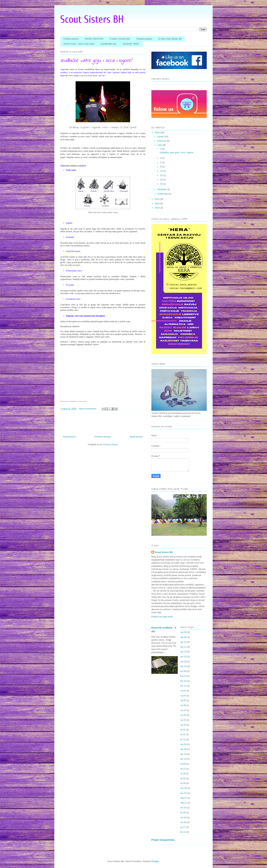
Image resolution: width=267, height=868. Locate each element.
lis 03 (183, 730)
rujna (160, 145)
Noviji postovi (69, 437)
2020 (158, 133)
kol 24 (183, 808)
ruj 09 (183, 705)
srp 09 (183, 637)
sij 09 (183, 764)
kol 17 (183, 686)
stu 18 (183, 759)
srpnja (161, 136)
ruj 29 (183, 725)
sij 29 (183, 778)
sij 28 (183, 773)
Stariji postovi (136, 437)
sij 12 (183, 769)
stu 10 (183, 754)
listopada (162, 189)
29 (162, 184)
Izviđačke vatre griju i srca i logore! (96, 61)
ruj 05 (183, 700)
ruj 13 (183, 710)
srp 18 (183, 661)
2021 (158, 199)
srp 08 (183, 632)
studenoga (163, 194)
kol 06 (183, 671)
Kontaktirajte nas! (109, 44)
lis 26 (183, 813)
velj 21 (184, 803)
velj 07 (184, 798)
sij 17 (183, 827)
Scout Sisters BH (92, 19)
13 (162, 171)
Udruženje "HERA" (131, 44)
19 (162, 180)
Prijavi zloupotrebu (163, 840)
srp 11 (183, 647)
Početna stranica (71, 39)
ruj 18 (183, 715)
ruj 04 (183, 696)
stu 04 (183, 817)
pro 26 (183, 793)
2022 (158, 203)
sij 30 (183, 783)
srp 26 (183, 666)
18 (162, 175)
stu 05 (183, 744)
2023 (158, 208)
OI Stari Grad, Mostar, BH (170, 39)
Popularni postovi (144, 39)
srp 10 (183, 642)
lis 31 (183, 739)
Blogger (155, 861)
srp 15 (183, 657)
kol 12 (183, 676)
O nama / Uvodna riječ (120, 39)
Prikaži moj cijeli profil (162, 617)
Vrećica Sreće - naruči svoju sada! (79, 44)
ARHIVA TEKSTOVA (94, 39)
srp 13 (183, 652)
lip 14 (183, 832)
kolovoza (162, 141)
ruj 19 (183, 720)
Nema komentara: (88, 409)
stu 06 (183, 749)
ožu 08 (184, 788)
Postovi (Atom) (111, 444)
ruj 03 (183, 691)
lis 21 (183, 734)
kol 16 (183, 681)
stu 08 (183, 822)
